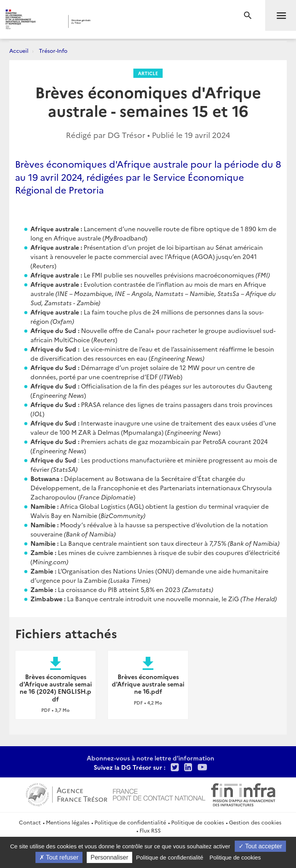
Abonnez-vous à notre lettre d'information (151, 758)
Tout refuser (59, 857)
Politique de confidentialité (130, 822)
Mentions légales (68, 822)
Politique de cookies (198, 822)
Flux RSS (150, 830)
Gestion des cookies (255, 822)
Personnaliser (109, 857)
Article (148, 73)
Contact (30, 822)
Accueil (19, 50)
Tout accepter (260, 846)
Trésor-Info (53, 50)
